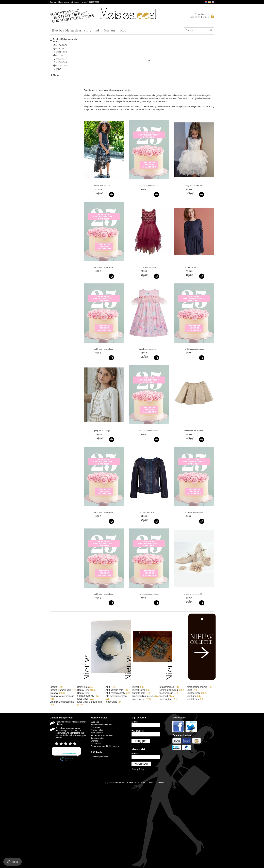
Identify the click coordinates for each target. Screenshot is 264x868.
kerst (192, 690)
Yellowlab (160, 782)
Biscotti (57, 687)
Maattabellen (96, 744)
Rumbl (138, 687)
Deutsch (209, 2)
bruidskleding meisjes (146, 696)
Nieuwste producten (100, 757)
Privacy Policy (97, 730)
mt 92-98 (60, 49)
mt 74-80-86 (62, 45)
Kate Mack (86, 699)
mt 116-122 (62, 55)
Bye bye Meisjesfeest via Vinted (76, 30)
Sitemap (94, 741)
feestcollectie (169, 693)
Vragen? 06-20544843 (90, 2)
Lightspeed (142, 782)
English (213, 2)
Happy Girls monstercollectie (88, 694)
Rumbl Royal (141, 690)
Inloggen (141, 741)
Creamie (57, 693)
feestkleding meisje (200, 687)
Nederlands (206, 2)
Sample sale (142, 693)
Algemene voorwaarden (101, 725)
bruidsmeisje (142, 699)
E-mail (135, 754)
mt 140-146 (62, 62)
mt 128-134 (62, 59)
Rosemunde (113, 702)
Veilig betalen (97, 733)
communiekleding (172, 690)
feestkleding (169, 699)
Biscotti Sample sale (63, 690)
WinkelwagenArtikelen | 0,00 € (200, 15)
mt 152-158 (62, 66)
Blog (123, 30)
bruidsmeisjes (169, 687)
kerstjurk (194, 696)
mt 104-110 (62, 52)
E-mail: (135, 722)
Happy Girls (86, 690)
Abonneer (141, 764)
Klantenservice (64, 2)
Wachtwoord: (138, 731)
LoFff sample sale (117, 690)
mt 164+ (60, 69)
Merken (109, 30)
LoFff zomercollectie (118, 693)
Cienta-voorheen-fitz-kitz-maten (105, 746)
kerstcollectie (197, 693)
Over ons (53, 2)
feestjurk (167, 696)
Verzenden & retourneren (102, 735)
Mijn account (76, 2)
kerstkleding (196, 699)
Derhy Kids (85, 687)
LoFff (110, 687)
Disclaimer (95, 727)
